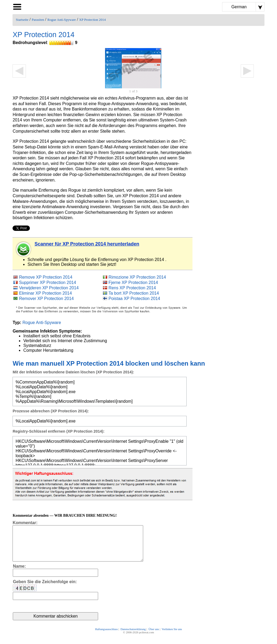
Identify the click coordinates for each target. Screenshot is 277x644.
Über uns (154, 637)
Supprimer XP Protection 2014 (47, 283)
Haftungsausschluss (107, 637)
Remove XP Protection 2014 (46, 277)
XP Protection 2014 (93, 20)
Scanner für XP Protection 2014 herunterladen (87, 244)
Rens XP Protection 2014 (132, 288)
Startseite (22, 20)
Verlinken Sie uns (172, 637)
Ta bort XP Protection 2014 (134, 293)
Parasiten (38, 20)
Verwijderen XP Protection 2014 (49, 288)
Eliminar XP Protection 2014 (45, 293)
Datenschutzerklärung (133, 637)
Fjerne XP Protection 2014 (133, 283)
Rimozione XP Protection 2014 (137, 277)
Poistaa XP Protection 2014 (134, 299)
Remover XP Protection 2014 (46, 299)
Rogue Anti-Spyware (62, 20)
